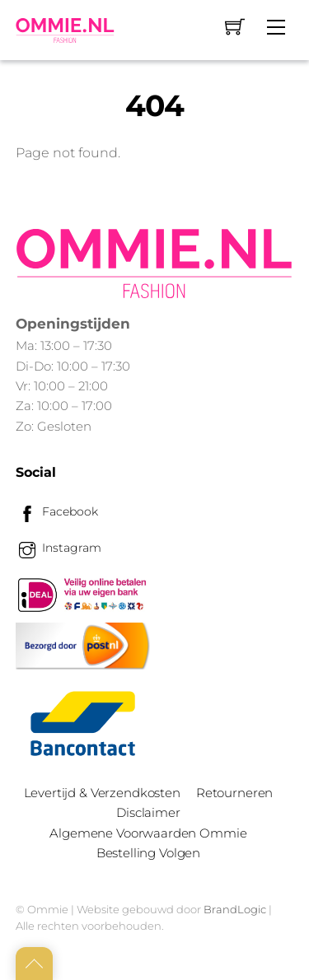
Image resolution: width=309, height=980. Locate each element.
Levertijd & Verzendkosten (102, 793)
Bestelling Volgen (148, 853)
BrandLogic (235, 909)
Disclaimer (148, 812)
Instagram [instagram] (59, 548)
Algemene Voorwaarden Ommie (148, 833)
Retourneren (234, 793)
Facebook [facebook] (57, 511)
